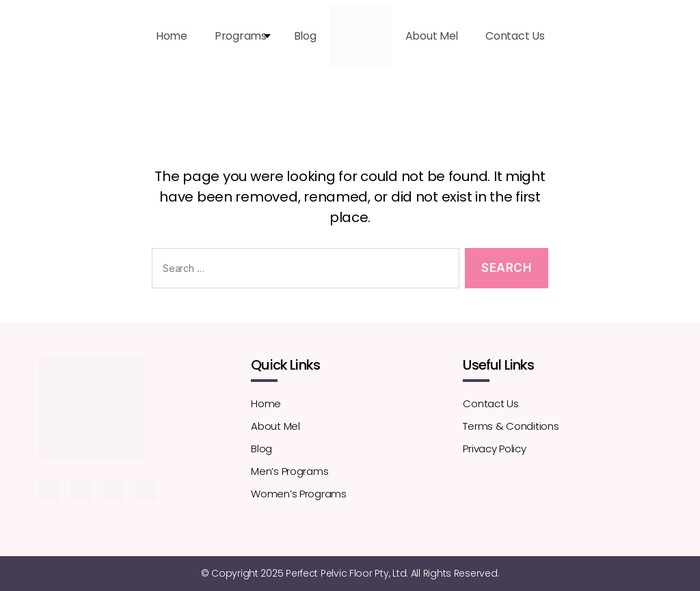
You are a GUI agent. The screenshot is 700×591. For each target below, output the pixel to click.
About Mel (432, 36)
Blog (305, 36)
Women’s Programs (299, 494)
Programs (241, 36)
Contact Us (515, 36)
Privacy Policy (494, 449)
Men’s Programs (290, 471)
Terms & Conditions (511, 426)
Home (172, 36)
